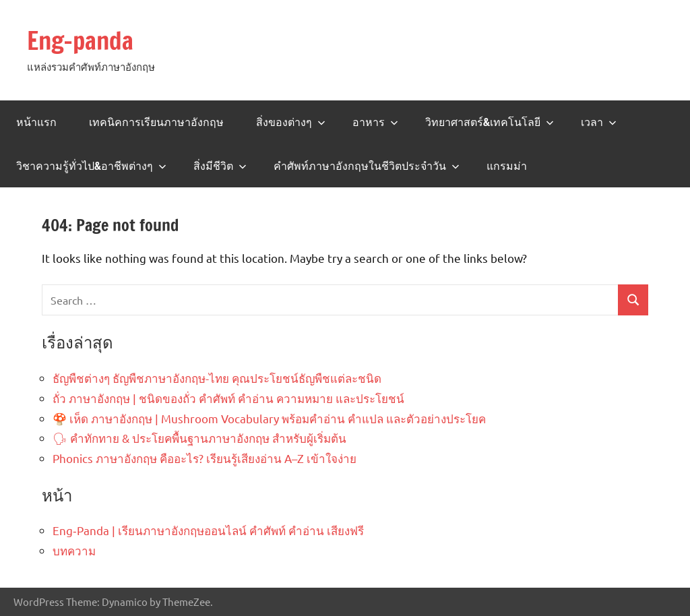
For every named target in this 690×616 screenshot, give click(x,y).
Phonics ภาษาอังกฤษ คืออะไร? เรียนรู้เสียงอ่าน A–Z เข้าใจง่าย (205, 458)
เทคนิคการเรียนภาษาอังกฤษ (156, 122)
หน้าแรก (36, 122)
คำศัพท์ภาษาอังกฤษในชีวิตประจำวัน (367, 166)
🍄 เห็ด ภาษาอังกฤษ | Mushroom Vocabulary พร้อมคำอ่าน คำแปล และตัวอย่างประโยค (269, 418)
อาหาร (375, 122)
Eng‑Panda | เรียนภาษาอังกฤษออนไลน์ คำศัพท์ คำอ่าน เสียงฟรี (208, 530)
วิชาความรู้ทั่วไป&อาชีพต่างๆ (91, 166)
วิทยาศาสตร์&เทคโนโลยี (490, 122)
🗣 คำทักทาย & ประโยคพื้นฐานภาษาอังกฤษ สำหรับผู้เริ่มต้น (199, 438)
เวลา (599, 122)
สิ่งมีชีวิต (220, 166)
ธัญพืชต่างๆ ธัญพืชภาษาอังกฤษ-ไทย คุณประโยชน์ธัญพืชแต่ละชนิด (217, 378)
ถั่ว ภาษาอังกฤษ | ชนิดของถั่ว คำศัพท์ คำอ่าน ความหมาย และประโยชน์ (228, 398)
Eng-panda (80, 41)
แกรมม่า (507, 166)
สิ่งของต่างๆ (291, 122)
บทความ (74, 550)
